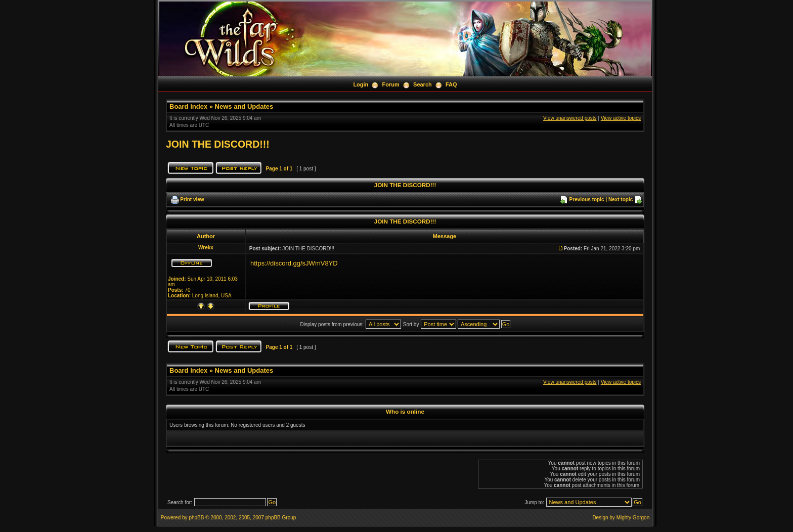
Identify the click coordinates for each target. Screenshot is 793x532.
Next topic (621, 199)
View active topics (621, 118)
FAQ (451, 84)
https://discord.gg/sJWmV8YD (294, 263)
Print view (192, 199)
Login (361, 84)
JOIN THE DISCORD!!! (218, 144)
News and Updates (244, 106)
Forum (391, 84)
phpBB (196, 518)
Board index (188, 106)
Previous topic (587, 199)
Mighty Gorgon (633, 518)
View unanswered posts (570, 118)
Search (423, 84)
